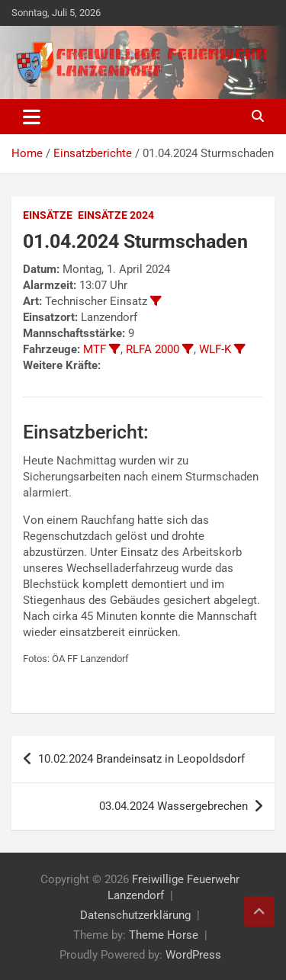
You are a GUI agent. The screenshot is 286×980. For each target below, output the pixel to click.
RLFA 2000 (153, 349)
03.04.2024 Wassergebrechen (174, 806)
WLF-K (215, 349)
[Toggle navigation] (32, 117)
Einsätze (48, 215)
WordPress (193, 955)
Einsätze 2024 (116, 215)
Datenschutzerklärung (135, 915)
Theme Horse (164, 935)
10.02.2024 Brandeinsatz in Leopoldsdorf (141, 759)
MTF (95, 349)
